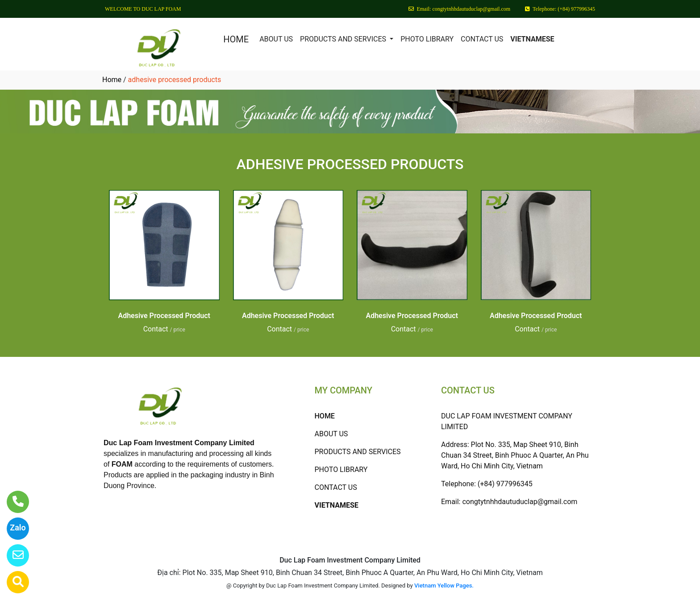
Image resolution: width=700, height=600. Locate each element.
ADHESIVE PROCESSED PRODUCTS (350, 164)
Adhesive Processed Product (164, 316)
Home (112, 80)
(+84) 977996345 (505, 484)
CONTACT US (482, 39)
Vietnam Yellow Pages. (444, 586)
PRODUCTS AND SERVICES (344, 39)
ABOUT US (276, 39)
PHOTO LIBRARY (427, 39)
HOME (236, 39)
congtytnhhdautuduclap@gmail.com (520, 502)
